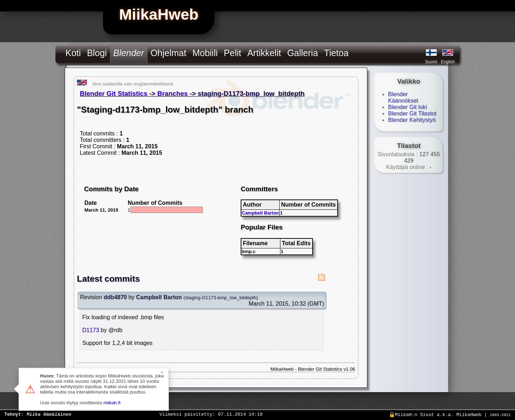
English (448, 62)
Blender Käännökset (403, 97)
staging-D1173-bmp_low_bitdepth (220, 298)
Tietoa (336, 53)
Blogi (97, 53)
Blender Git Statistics (114, 93)
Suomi (431, 62)
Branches (173, 93)
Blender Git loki (408, 107)
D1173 (91, 330)
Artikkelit (264, 53)
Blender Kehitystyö (412, 120)
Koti (73, 53)
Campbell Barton (260, 213)
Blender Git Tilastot (412, 113)
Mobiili (205, 53)
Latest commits (108, 279)
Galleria (303, 53)
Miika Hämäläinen (49, 414)
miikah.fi (112, 403)
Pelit (233, 53)
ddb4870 (115, 297)
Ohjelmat (168, 53)
